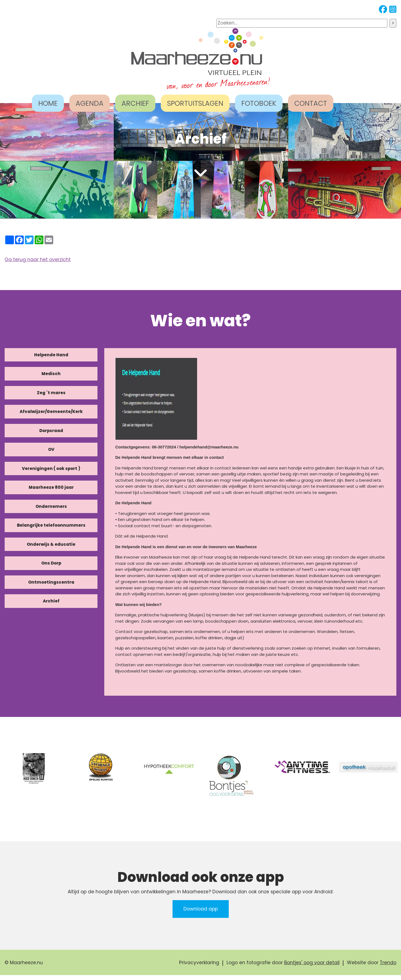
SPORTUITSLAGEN (195, 103)
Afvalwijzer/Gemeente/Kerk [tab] (51, 411)
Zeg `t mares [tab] (51, 393)
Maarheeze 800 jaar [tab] (51, 487)
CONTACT (311, 103)
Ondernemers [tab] (51, 506)
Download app (201, 909)
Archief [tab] (51, 601)
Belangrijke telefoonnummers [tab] (51, 525)
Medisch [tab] (51, 374)
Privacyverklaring (199, 963)
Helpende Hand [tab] (51, 355)
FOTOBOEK (259, 103)
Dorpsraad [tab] (51, 431)
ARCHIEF (135, 103)
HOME (48, 103)
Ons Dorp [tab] (51, 563)
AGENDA (90, 103)
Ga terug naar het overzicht (38, 260)
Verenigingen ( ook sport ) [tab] (51, 468)
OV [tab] (51, 449)
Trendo (388, 963)
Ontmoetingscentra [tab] (51, 582)
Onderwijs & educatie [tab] (51, 544)
